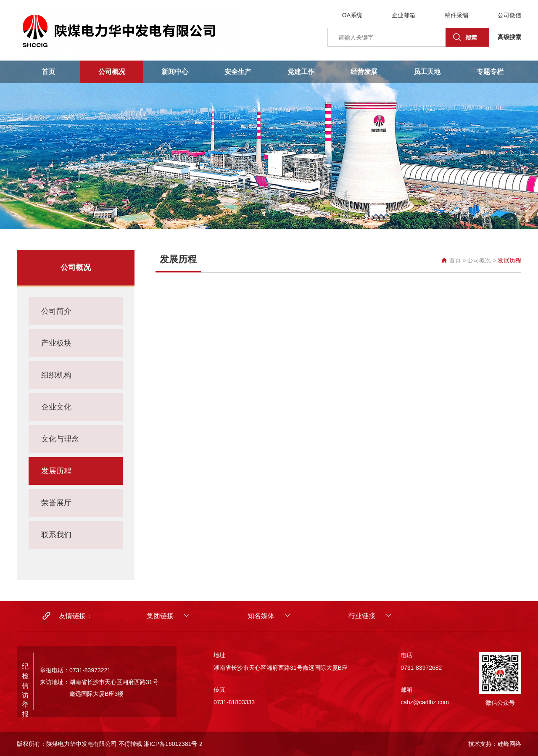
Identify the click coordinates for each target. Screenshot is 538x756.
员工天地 (427, 72)
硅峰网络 (509, 744)
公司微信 (509, 15)
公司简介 (56, 311)
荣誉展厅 (56, 503)
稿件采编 (456, 15)
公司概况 (112, 72)
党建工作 (301, 72)
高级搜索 (509, 37)
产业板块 (56, 343)
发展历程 (56, 471)
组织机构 (56, 375)
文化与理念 (60, 439)
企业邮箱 (403, 15)
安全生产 (238, 72)
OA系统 (352, 15)
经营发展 (364, 72)
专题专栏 (490, 72)
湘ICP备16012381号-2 (173, 744)
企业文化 (56, 407)
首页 (48, 72)
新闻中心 (175, 72)
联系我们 (56, 535)
